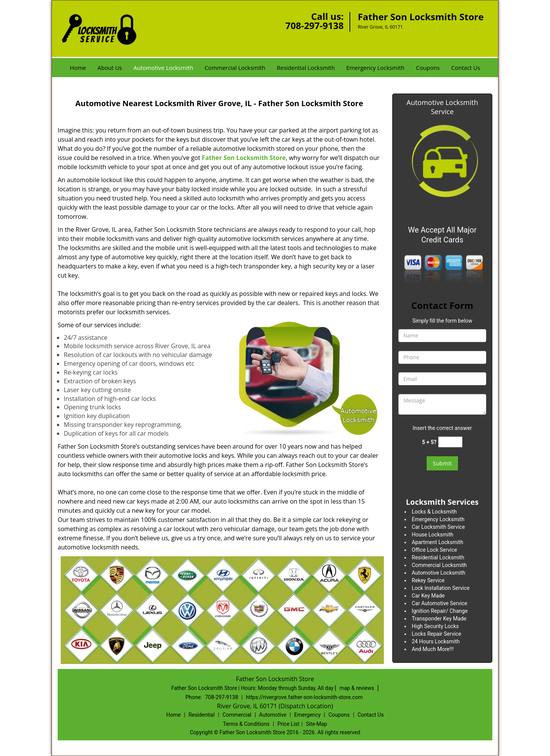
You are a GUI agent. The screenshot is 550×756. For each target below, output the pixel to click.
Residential (201, 715)
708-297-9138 (315, 25)
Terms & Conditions (246, 724)
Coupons (428, 68)
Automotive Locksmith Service (442, 107)
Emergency (307, 715)
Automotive (273, 715)
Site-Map (316, 724)
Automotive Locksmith (163, 68)
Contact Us (466, 68)
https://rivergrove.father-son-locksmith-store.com (304, 697)
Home (78, 68)
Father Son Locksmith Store (244, 158)
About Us (110, 68)
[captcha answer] (450, 442)
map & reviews (357, 688)
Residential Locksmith (306, 68)
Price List (288, 724)
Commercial (237, 715)
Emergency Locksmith (375, 68)
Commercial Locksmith (235, 68)
